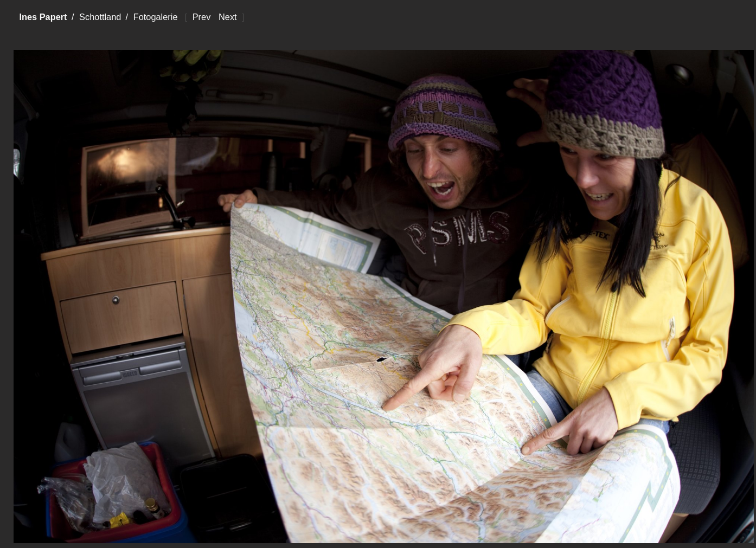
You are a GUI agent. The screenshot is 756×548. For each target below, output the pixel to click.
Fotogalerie (156, 17)
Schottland (100, 17)
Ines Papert (43, 17)
